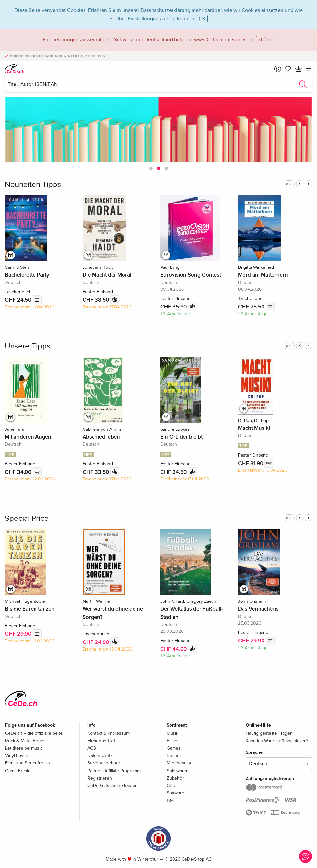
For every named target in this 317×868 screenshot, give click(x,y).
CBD (171, 786)
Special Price (27, 518)
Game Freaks (18, 771)
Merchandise (180, 763)
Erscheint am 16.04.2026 (30, 307)
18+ (170, 800)
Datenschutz (100, 756)
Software (175, 793)
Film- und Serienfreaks (28, 763)
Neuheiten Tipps (33, 184)
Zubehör (175, 778)
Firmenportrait (101, 741)
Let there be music (24, 748)
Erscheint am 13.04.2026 (107, 649)
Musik (173, 733)
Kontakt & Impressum (109, 733)
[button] (151, 168)
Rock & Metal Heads (25, 741)
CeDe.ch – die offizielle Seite (34, 733)
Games (174, 748)
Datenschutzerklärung (165, 10)
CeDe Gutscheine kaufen (113, 786)
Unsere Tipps (28, 346)
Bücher (174, 756)
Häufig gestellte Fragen (269, 733)
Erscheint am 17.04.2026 (107, 307)
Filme (172, 741)
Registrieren (100, 778)
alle (289, 184)
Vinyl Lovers (17, 756)
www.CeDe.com (212, 40)
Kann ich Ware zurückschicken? (277, 741)
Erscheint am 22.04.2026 (30, 479)
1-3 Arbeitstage (175, 314)
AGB (92, 748)
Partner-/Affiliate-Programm (114, 771)
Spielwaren (178, 771)
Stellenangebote (104, 763)
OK (202, 19)
